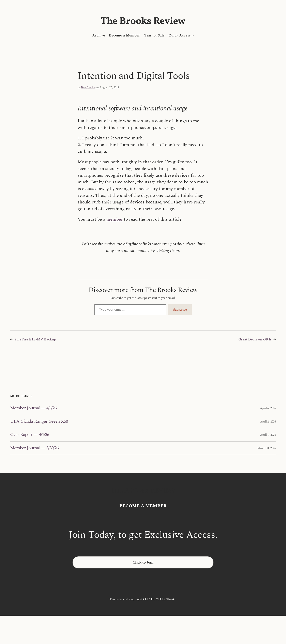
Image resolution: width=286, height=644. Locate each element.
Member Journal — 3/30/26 (34, 448)
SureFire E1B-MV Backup (35, 339)
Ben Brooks (88, 87)
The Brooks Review (143, 21)
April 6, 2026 (268, 408)
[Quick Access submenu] (193, 35)
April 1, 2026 (268, 435)
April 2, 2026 (268, 422)
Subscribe (180, 310)
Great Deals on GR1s (255, 339)
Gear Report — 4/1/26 (30, 435)
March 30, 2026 (267, 448)
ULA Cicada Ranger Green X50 (39, 422)
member (115, 219)
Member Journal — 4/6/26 (33, 408)
